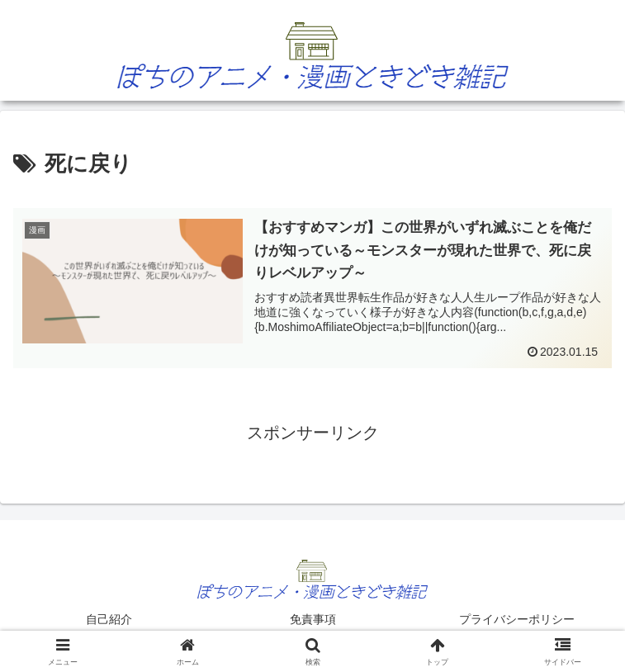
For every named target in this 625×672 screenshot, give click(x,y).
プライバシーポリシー (517, 619)
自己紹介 (109, 619)
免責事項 (313, 619)
